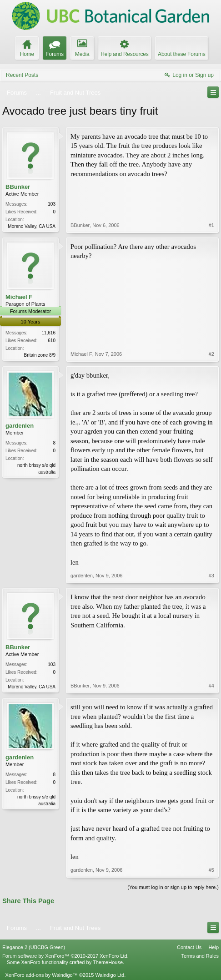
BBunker (18, 187)
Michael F (19, 297)
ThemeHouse (108, 962)
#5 (211, 870)
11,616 (48, 333)
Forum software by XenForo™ (65, 956)
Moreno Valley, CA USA (32, 226)
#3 (211, 576)
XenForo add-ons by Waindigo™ (41, 975)
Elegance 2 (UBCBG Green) (34, 947)
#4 (211, 686)
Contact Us (189, 947)
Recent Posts (22, 75)
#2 (211, 354)
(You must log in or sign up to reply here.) (173, 887)
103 (52, 204)
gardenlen (20, 426)
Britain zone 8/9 (40, 355)
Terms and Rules (200, 956)
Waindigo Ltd (110, 975)
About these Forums (181, 54)
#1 (211, 225)
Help (213, 947)
